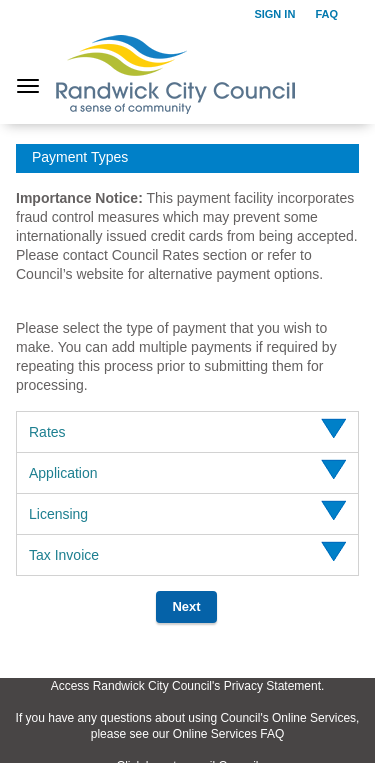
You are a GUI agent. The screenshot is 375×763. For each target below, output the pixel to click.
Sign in (274, 14)
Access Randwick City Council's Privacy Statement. (188, 686)
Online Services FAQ (228, 734)
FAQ (326, 14)
